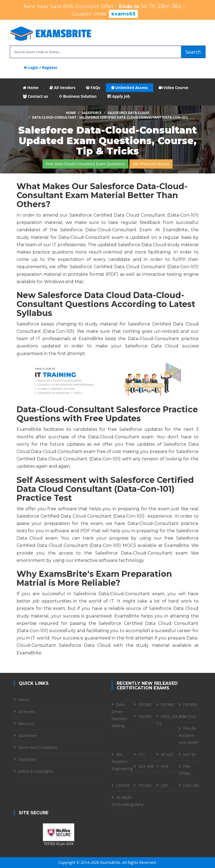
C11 (142, 754)
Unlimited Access (130, 88)
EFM (165, 766)
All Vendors (63, 88)
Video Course (174, 88)
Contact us (35, 96)
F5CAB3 (168, 704)
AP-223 (167, 754)
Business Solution (78, 96)
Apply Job (119, 96)
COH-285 (191, 785)
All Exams (27, 712)
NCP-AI (189, 754)
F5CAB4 (190, 704)
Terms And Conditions (38, 747)
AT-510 (189, 716)
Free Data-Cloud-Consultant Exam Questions (85, 164)
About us (26, 723)
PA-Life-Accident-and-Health (189, 735)
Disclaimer (27, 759)
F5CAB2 (145, 704)
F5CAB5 (145, 716)
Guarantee (28, 735)
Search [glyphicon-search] (193, 52)
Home (31, 88)
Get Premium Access (151, 164)
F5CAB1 (145, 785)
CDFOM (123, 785)
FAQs (93, 88)
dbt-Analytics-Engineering (122, 761)
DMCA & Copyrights (36, 771)
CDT (165, 785)
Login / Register (41, 67)
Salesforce (91, 113)
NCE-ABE (146, 766)
